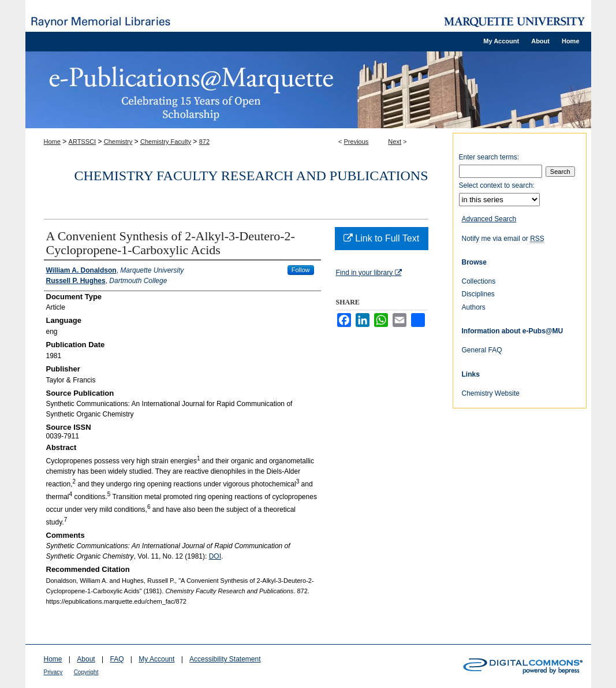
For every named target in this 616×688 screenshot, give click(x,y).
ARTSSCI (82, 142)
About (86, 659)
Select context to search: (497, 185)
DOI (215, 556)
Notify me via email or (503, 239)
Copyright (86, 672)
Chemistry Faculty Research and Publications (251, 176)
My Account (156, 659)
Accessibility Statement (225, 659)
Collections (479, 281)
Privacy (53, 672)
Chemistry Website (491, 393)
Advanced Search (489, 219)
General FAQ (482, 350)
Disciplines (478, 294)
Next (395, 142)
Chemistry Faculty (166, 142)
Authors (474, 307)
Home (52, 142)
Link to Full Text (381, 238)
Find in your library (369, 273)
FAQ (117, 659)
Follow (301, 270)
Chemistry (118, 142)
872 (204, 142)
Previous (356, 142)
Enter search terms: (489, 157)
